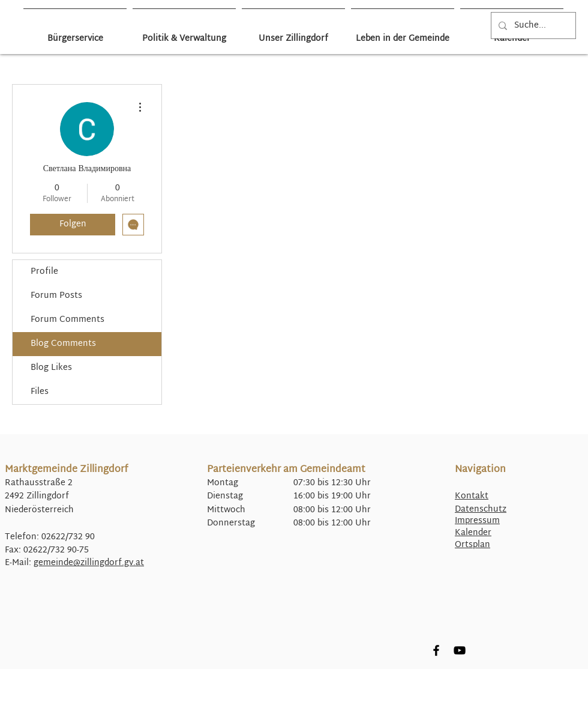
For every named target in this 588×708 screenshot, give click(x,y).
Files (40, 392)
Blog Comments (63, 344)
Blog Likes (51, 368)
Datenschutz (481, 510)
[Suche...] (532, 26)
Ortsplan (472, 545)
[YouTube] (460, 650)
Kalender (473, 533)
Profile (44, 272)
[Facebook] (436, 650)
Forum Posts (56, 296)
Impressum (477, 521)
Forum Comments (67, 320)
